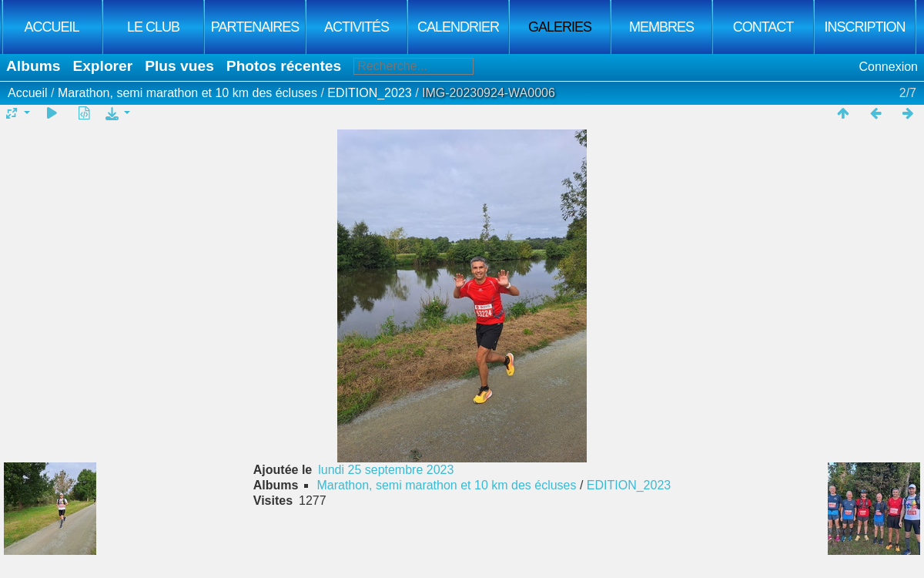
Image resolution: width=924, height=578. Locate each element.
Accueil (51, 27)
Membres (661, 27)
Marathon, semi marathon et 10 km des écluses (189, 93)
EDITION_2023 (369, 93)
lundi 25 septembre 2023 (386, 470)
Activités (357, 27)
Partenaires (255, 27)
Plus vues (179, 66)
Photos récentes (284, 66)
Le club (153, 27)
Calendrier (458, 27)
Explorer (102, 66)
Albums (33, 66)
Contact (763, 27)
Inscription (864, 27)
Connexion (889, 67)
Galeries (560, 27)
